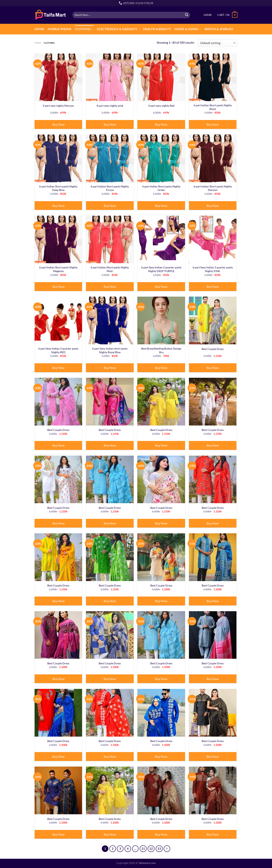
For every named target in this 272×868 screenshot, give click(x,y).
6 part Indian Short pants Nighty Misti (110, 269)
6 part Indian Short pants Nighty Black (213, 107)
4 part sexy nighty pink (110, 106)
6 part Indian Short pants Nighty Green (161, 188)
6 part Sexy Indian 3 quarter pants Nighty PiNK (213, 269)
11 (143, 848)
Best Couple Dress (213, 349)
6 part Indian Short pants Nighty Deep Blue (58, 188)
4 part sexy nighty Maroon (58, 106)
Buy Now (58, 124)
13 (159, 848)
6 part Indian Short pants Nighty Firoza (110, 188)
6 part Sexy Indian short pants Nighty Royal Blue (110, 350)
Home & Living (188, 29)
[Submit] (187, 15)
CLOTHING (84, 29)
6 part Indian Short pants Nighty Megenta (58, 269)
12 (151, 848)
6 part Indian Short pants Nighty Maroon (213, 188)
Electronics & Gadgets (118, 29)
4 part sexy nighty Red (161, 106)
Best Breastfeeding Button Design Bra (161, 350)
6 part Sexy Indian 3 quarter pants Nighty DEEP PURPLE (161, 269)
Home (39, 29)
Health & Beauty (157, 29)
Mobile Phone (60, 29)
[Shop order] (218, 43)
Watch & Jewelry (219, 29)
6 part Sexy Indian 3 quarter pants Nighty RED (58, 350)
